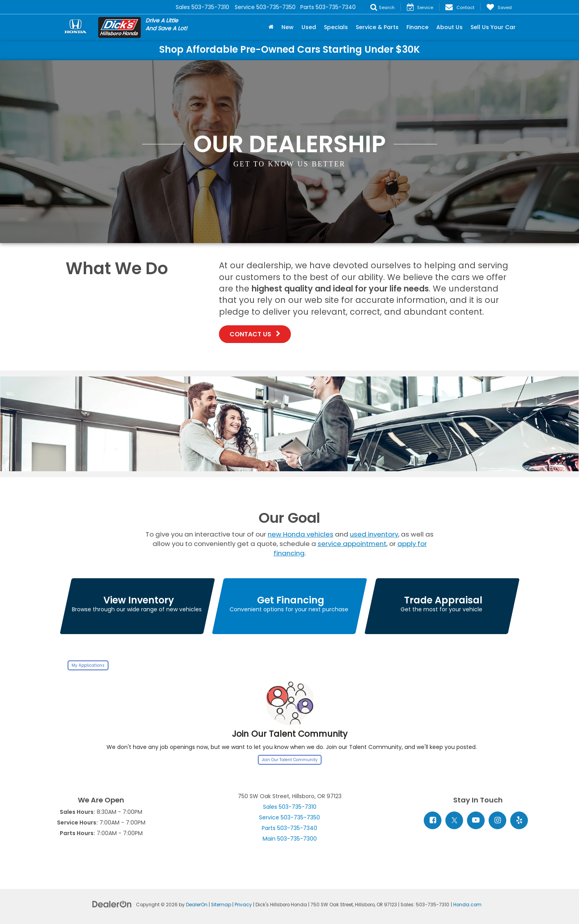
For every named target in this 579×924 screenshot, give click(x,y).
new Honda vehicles (301, 534)
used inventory (374, 534)
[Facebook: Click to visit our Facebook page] (433, 820)
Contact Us (255, 334)
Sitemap (221, 905)
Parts (289, 828)
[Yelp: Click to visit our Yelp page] (519, 820)
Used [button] (309, 27)
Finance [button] (417, 27)
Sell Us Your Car (493, 27)
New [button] (288, 27)
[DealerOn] (112, 904)
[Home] (271, 27)
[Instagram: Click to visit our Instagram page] (497, 820)
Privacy (243, 905)
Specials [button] (336, 27)
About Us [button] (449, 27)
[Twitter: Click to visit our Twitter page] (454, 820)
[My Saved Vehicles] (499, 7)
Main (290, 839)
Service (289, 817)
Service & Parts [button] (377, 27)
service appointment (352, 544)
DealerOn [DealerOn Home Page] (197, 905)
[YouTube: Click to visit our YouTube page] (476, 820)
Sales (290, 807)
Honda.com (467, 905)
